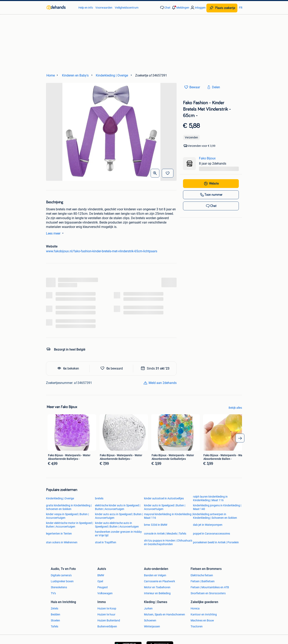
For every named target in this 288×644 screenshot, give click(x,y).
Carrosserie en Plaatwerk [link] (159, 581)
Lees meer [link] (56, 233)
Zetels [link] (54, 608)
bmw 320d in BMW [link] (156, 525)
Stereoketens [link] (59, 587)
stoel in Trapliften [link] (106, 542)
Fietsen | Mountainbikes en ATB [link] (210, 587)
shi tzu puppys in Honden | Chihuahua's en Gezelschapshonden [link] (168, 542)
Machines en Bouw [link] (202, 620)
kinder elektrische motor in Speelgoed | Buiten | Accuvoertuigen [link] (69, 525)
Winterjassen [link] (152, 626)
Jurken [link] (148, 608)
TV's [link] (53, 593)
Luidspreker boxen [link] (62, 581)
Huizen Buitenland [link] (109, 620)
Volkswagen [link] (105, 593)
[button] (180, 8)
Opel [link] (100, 581)
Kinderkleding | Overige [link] (60, 498)
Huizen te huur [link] (106, 614)
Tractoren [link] (197, 626)
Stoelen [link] (55, 620)
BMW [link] (101, 575)
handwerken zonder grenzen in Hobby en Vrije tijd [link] (118, 534)
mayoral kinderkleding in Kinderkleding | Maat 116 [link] (168, 516)
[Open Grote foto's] (155, 173)
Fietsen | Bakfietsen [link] (203, 581)
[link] (60, 8)
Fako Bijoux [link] (207, 158)
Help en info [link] (86, 8)
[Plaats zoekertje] (222, 8)
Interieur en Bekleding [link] (157, 593)
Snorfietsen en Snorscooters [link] (208, 593)
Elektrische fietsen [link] (202, 575)
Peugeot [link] (103, 587)
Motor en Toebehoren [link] (157, 587)
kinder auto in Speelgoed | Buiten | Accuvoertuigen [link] (165, 507)
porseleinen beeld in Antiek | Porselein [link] (216, 542)
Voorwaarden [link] (104, 8)
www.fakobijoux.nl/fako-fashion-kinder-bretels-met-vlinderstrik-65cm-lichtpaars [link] (102, 251)
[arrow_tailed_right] (240, 438)
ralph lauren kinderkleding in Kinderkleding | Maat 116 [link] (210, 498)
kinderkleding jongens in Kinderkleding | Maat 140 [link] (217, 507)
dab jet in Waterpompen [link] (208, 525)
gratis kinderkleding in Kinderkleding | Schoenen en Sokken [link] (69, 507)
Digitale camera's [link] (61, 575)
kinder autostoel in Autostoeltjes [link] (164, 498)
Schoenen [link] (150, 620)
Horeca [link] (195, 608)
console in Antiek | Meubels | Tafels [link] (165, 534)
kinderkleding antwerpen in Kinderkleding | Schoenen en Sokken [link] (215, 516)
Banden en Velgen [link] (155, 575)
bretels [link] (99, 498)
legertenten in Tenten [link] (59, 534)
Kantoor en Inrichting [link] (204, 614)
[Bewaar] (168, 173)
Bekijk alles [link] (235, 408)
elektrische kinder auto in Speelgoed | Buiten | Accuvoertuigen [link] (118, 507)
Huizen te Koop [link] (107, 608)
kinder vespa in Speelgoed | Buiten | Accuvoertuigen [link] (67, 516)
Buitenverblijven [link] (107, 626)
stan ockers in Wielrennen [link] (62, 542)
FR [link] (241, 8)
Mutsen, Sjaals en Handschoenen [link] (164, 614)
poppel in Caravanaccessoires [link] (211, 534)
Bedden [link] (55, 614)
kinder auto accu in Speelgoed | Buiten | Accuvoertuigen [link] (119, 516)
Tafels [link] (54, 626)
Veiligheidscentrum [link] (127, 8)
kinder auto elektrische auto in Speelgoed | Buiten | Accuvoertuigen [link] (117, 525)
